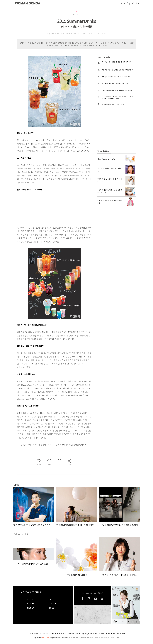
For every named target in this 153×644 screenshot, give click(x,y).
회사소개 (77, 634)
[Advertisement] (49, 208)
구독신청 (31, 634)
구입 (135, 622)
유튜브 (96, 599)
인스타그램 (89, 599)
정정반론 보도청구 (60, 634)
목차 (122, 622)
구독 (129, 622)
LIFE (77, 12)
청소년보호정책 (121, 634)
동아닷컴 (71, 634)
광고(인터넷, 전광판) (86, 634)
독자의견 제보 (50, 634)
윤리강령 (43, 634)
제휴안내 (96, 634)
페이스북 (83, 599)
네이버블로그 (102, 599)
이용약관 (102, 634)
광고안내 (37, 634)
